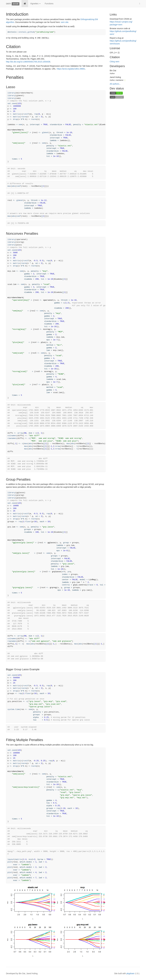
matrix (16, 114)
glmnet (45, 133)
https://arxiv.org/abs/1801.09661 (71, 69)
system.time (14, 709)
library (11, 93)
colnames (12, 436)
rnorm (24, 117)
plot (10, 862)
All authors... (115, 84)
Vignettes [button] (35, 4)
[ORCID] (125, 80)
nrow (58, 446)
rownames (12, 438)
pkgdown (130, 973)
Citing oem (115, 62)
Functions (49, 4)
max (9, 186)
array (20, 433)
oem (8, 4)
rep (36, 114)
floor (28, 522)
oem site (65, 22)
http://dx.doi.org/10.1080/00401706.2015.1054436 (28, 62)
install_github (26, 32)
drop (15, 119)
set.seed (12, 104)
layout (11, 859)
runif (26, 114)
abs (14, 186)
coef (19, 186)
